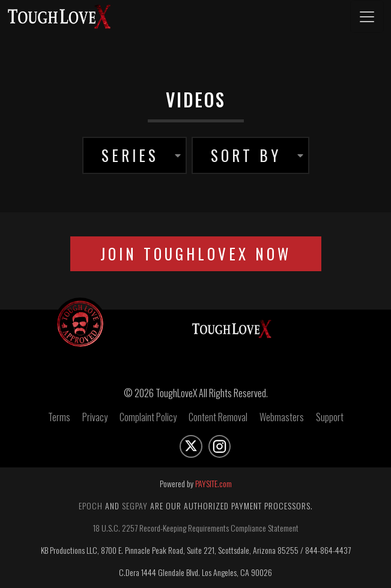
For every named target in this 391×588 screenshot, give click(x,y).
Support (330, 417)
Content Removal (218, 417)
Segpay (135, 505)
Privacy (95, 417)
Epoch (91, 505)
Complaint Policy (148, 417)
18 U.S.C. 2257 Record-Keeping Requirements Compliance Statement (196, 528)
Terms (59, 417)
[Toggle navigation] (367, 16)
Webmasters (282, 417)
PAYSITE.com (214, 483)
